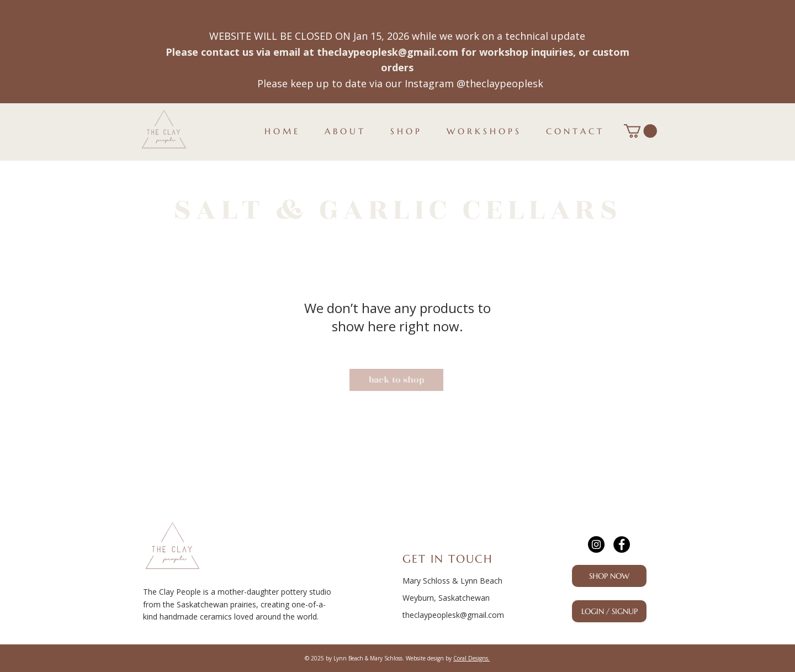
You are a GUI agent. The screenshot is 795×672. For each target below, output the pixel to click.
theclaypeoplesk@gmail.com (388, 52)
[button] (640, 131)
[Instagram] (596, 544)
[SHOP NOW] (609, 576)
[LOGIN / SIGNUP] (609, 611)
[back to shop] (396, 380)
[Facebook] (622, 544)
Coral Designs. (471, 658)
